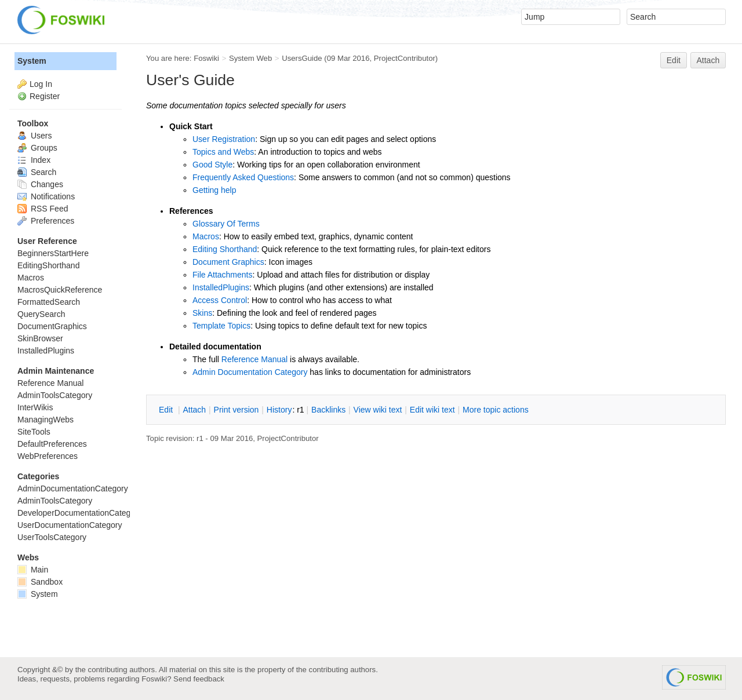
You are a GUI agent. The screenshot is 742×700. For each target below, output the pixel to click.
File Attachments (223, 275)
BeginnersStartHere (53, 253)
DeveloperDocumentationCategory (80, 513)
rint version (237, 410)
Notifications (46, 196)
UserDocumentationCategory (70, 525)
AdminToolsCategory (55, 395)
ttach (194, 410)
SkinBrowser (40, 338)
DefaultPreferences (52, 444)
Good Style (212, 165)
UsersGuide (302, 58)
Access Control (220, 300)
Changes (40, 184)
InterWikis (35, 407)
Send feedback (199, 679)
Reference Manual (254, 359)
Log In (41, 84)
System (32, 61)
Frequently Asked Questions (243, 177)
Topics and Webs (223, 152)
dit (167, 410)
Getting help (214, 190)
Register (45, 96)
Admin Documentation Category (250, 372)
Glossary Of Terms (226, 224)
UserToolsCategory (52, 537)
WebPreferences (48, 456)
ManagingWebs (46, 420)
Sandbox (40, 582)
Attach (708, 60)
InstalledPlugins (221, 287)
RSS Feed (43, 209)
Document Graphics (228, 262)
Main (33, 570)
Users (34, 136)
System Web (250, 58)
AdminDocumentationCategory (73, 488)
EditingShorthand (48, 265)
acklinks (328, 410)
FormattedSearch (49, 302)
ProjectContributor (405, 58)
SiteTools (34, 432)
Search (37, 172)
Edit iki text (432, 410)
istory (279, 410)
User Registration (224, 139)
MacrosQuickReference (60, 290)
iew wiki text (378, 410)
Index (34, 160)
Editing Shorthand (225, 249)
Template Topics (221, 326)
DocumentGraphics (52, 326)
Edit (674, 60)
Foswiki (206, 58)
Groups (37, 148)
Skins (202, 313)
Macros (206, 236)
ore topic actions (496, 410)
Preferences (46, 221)
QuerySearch (41, 314)
